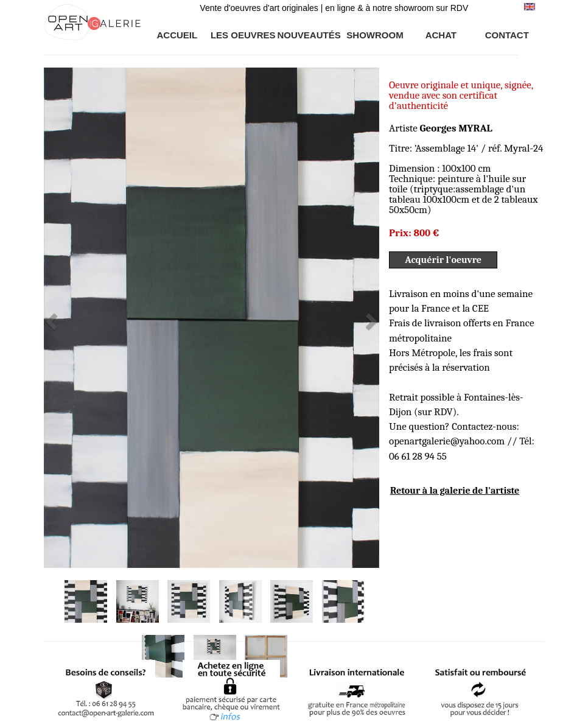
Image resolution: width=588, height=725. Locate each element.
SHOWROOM (375, 35)
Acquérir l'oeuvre (443, 260)
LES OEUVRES (243, 35)
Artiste (441, 128)
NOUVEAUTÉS (309, 35)
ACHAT (441, 35)
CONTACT (507, 35)
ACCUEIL (177, 35)
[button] (69, 318)
